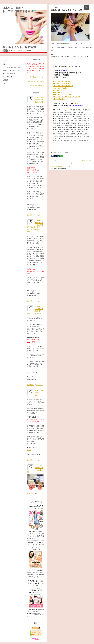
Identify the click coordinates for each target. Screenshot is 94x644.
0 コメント (40, 215)
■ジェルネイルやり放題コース (62, 81)
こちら (29, 450)
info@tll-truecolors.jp (76, 106)
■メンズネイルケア (59, 90)
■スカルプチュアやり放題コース (63, 86)
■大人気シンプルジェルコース (62, 84)
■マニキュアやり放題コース (62, 88)
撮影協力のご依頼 (36, 86)
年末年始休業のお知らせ (39, 393)
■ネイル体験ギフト (59, 99)
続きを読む (31, 215)
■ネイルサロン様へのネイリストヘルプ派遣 (66, 97)
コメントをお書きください (84, 160)
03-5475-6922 (63, 71)
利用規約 (53, 167)
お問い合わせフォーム (36, 77)
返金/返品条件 (59, 167)
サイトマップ (66, 167)
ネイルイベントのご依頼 (36, 81)
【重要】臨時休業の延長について (39, 100)
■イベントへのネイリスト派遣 (62, 95)
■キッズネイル (57, 92)
